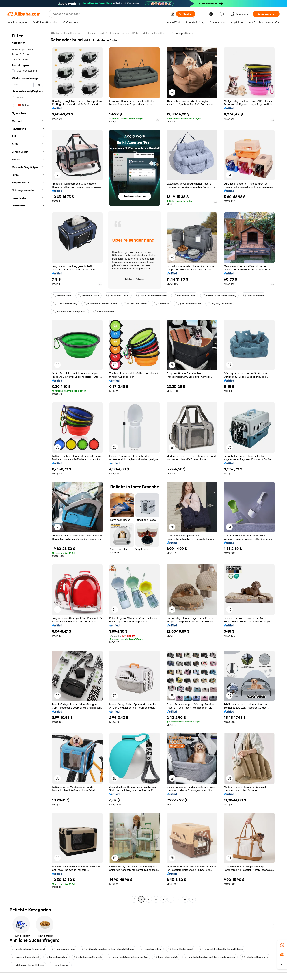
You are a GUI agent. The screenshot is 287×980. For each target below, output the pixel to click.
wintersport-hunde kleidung (28, 965)
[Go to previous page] (134, 899)
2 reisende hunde (88, 295)
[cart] (223, 14)
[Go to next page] (193, 899)
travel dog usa (60, 965)
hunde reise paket (185, 295)
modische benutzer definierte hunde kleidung (210, 957)
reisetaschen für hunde (88, 957)
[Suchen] (186, 14)
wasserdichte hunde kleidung (219, 295)
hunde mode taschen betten (100, 303)
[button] (172, 14)
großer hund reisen (135, 303)
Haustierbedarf (73, 33)
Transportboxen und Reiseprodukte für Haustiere (138, 33)
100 (185, 899)
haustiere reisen (254, 295)
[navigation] (28, 467)
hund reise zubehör (166, 957)
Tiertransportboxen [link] (182, 33)
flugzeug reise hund (220, 303)
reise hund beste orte (255, 957)
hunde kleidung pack (181, 949)
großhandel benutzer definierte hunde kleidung (108, 949)
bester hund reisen (118, 295)
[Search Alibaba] (110, 14)
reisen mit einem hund (25, 957)
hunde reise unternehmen (151, 295)
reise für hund (62, 295)
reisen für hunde (104, 312)
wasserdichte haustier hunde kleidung (221, 949)
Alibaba (55, 33)
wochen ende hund (64, 949)
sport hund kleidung (65, 303)
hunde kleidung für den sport (28, 949)
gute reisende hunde (188, 303)
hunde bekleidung (56, 957)
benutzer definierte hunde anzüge (128, 957)
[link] (282, 945)
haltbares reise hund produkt (70, 312)
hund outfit (161, 303)
